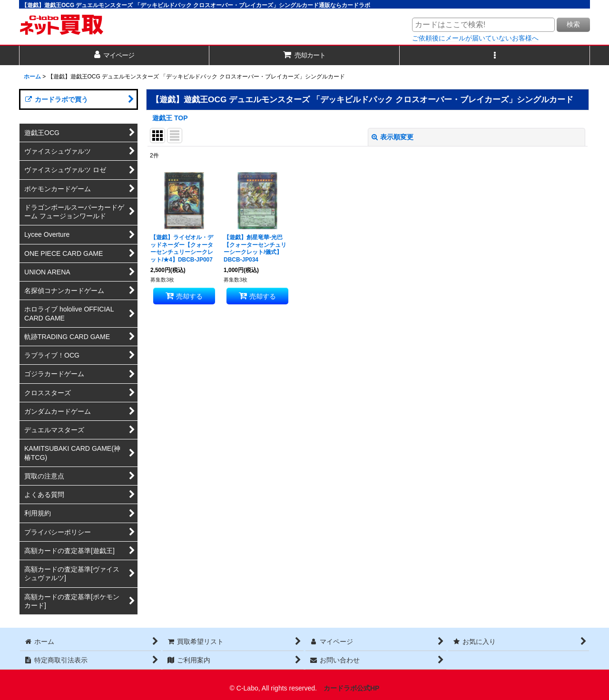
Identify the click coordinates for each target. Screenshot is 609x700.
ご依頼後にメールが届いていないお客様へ (475, 38)
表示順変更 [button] (393, 137)
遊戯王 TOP (170, 118)
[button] (495, 55)
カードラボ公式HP (352, 688)
